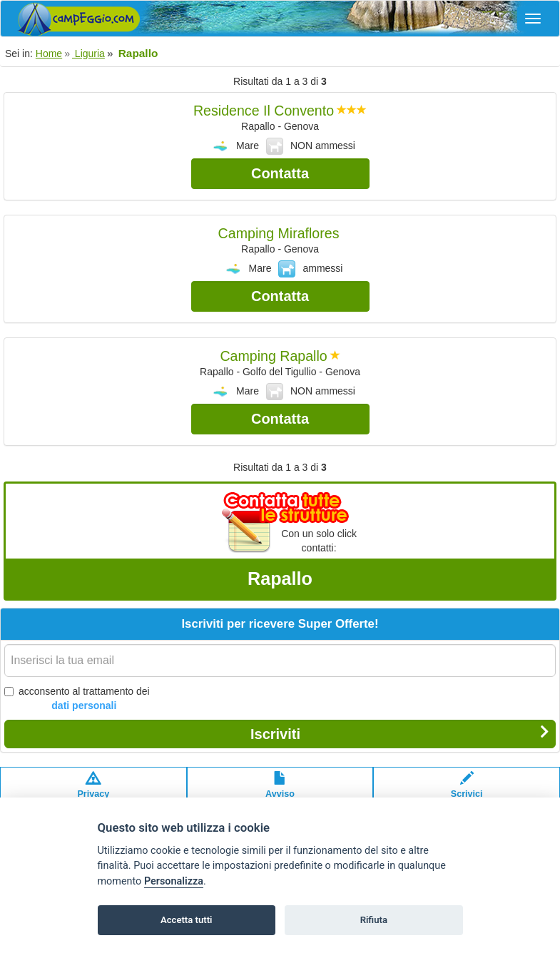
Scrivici (467, 792)
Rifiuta (374, 920)
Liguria (88, 53)
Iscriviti (400, 733)
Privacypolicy (93, 792)
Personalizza (174, 881)
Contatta (280, 173)
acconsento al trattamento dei (77, 699)
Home (49, 53)
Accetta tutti (187, 920)
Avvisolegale (280, 792)
